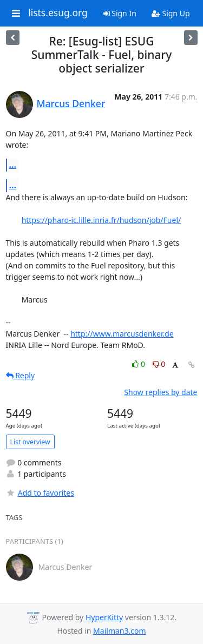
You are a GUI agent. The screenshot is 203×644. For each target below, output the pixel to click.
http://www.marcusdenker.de (122, 334)
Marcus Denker (71, 103)
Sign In (120, 13)
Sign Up (171, 13)
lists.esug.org (58, 13)
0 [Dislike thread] (159, 364)
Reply (21, 375)
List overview (30, 442)
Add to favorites (40, 493)
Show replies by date (161, 392)
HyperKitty (104, 617)
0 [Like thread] (139, 364)
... (13, 165)
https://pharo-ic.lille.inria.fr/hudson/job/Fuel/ (101, 220)
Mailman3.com (119, 631)
